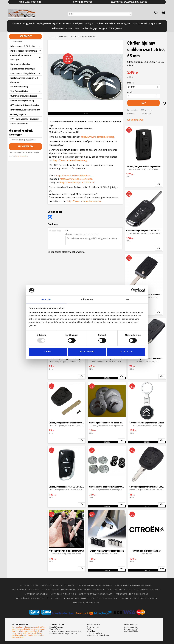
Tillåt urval (87, 352)
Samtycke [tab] (46, 299)
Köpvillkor (91, 631)
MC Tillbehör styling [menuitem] (19, 87)
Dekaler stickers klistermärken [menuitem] (24, 51)
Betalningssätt (93, 627)
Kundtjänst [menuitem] (78, 23)
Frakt (89, 629)
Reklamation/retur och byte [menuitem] (65, 28)
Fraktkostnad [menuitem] (140, 23)
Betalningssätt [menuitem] (124, 23)
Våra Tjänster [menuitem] (116, 28)
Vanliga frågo (55, 629)
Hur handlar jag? (131, 629)
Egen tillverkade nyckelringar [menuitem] (23, 69)
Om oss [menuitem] (67, 23)
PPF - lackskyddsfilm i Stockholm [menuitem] (25, 119)
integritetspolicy (21, 156)
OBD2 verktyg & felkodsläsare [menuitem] (24, 96)
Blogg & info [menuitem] (29, 23)
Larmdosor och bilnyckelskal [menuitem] (23, 73)
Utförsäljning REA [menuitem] (18, 114)
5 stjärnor (60, 231)
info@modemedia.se (58, 631)
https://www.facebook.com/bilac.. (76, 179)
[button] (158, 12)
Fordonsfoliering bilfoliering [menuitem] (22, 101)
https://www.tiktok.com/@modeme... (74, 175)
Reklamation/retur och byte (98, 635)
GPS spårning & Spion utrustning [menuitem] (25, 105)
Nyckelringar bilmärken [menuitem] (20, 64)
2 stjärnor (53, 231)
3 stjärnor (55, 231)
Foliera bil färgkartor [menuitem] (19, 124)
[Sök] (130, 14)
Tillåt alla (126, 352)
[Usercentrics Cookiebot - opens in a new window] (133, 290)
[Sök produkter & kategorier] (100, 14)
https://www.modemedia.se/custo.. (84, 201)
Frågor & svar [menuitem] (155, 23)
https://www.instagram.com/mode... (78, 182)
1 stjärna (50, 231)
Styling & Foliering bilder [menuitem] (49, 23)
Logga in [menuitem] (103, 28)
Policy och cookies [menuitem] (94, 23)
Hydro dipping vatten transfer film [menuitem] (25, 110)
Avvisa (48, 352)
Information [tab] (87, 299)
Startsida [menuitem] (17, 23)
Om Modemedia (131, 627)
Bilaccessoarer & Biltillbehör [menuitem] (23, 46)
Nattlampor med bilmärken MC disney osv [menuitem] (24, 80)
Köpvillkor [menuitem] (110, 23)
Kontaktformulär (56, 627)
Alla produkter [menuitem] (16, 42)
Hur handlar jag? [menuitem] (89, 28)
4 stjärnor (58, 231)
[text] (147, 73)
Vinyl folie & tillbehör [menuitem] (19, 91)
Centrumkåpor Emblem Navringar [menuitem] (21, 57)
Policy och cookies (94, 633)
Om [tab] (128, 299)
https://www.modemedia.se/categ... (98, 137)
